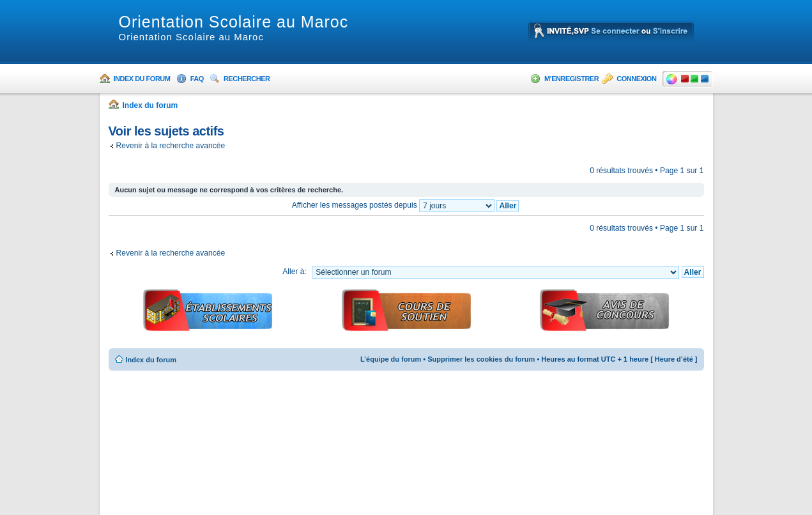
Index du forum (142, 79)
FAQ (197, 79)
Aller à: (295, 272)
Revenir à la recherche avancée (171, 146)
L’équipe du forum (391, 359)
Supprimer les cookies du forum (481, 359)
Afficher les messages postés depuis (406, 205)
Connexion (636, 79)
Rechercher (247, 79)
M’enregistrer (571, 79)
